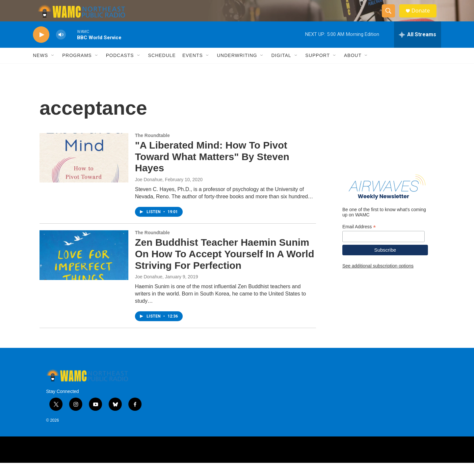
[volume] (61, 48)
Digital (281, 69)
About (353, 69)
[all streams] (418, 48)
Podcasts (120, 69)
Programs (77, 69)
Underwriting (237, 69)
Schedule (162, 69)
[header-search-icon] (391, 17)
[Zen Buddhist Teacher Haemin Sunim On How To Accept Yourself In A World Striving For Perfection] (84, 268)
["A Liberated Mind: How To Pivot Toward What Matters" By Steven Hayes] (84, 171)
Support (318, 69)
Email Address (359, 240)
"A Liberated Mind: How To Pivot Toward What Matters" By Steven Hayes (212, 170)
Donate (424, 17)
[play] (41, 48)
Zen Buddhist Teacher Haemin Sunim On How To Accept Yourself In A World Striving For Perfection (224, 267)
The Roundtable (152, 149)
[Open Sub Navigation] (53, 69)
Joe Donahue (149, 193)
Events (193, 69)
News (40, 69)
